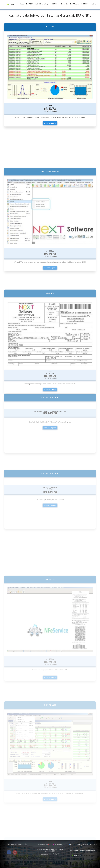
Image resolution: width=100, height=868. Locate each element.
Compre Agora (50, 466)
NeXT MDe (85, 4)
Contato (93, 4)
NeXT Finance (75, 4)
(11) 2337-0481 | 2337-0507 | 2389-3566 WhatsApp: (83, 850)
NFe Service (64, 4)
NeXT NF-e (55, 4)
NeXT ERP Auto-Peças (42, 4)
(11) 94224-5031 (88, 855)
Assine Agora (50, 123)
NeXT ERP (29, 4)
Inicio (22, 4)
